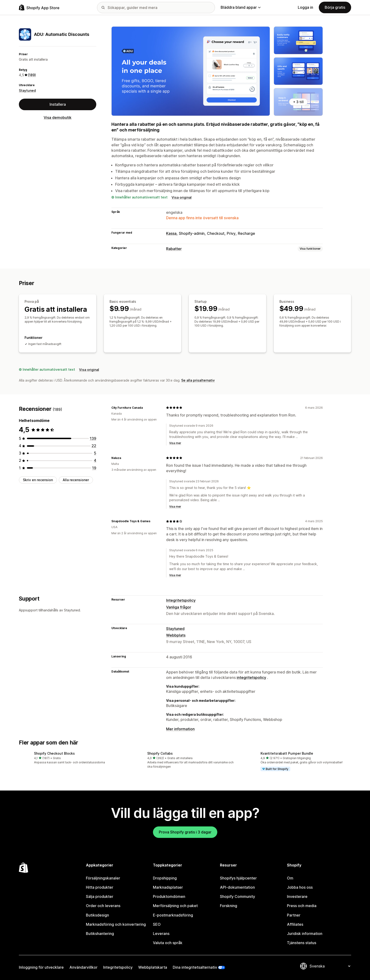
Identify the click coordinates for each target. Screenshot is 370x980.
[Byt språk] (330, 965)
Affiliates (295, 923)
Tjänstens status (302, 941)
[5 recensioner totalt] (95, 451)
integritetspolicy (251, 676)
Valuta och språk (168, 941)
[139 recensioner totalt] (93, 437)
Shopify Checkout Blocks (54, 752)
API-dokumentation (237, 886)
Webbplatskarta (153, 966)
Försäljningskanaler (103, 876)
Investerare (297, 895)
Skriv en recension (38, 478)
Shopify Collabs (160, 752)
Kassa (171, 233)
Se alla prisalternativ (198, 379)
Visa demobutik (58, 118)
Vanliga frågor (179, 606)
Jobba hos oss (300, 886)
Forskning (229, 904)
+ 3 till (298, 102)
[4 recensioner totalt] (95, 459)
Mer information (180, 727)
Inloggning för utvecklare (41, 966)
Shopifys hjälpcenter (238, 876)
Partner (294, 913)
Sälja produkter (100, 895)
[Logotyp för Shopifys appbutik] (39, 7)
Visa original (182, 197)
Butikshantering (100, 932)
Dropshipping (165, 876)
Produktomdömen (169, 895)
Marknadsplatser (168, 886)
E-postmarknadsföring (173, 913)
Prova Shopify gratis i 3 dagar (185, 830)
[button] (72, 756)
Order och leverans (103, 904)
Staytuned (27, 90)
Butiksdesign (97, 913)
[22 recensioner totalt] (94, 444)
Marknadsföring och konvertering (116, 923)
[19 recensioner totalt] (94, 466)
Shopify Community (238, 895)
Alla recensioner (76, 478)
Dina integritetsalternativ (195, 966)
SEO (157, 923)
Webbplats (176, 634)
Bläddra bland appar (241, 7)
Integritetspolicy (181, 599)
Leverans (161, 932)
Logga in (305, 7)
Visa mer (175, 441)
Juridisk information (305, 932)
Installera (58, 104)
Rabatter (174, 249)
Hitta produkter (100, 886)
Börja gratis (335, 7)
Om (290, 876)
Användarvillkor (83, 966)
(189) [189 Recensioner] (32, 75)
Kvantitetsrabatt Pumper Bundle (287, 752)
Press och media (302, 904)
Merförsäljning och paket (175, 904)
